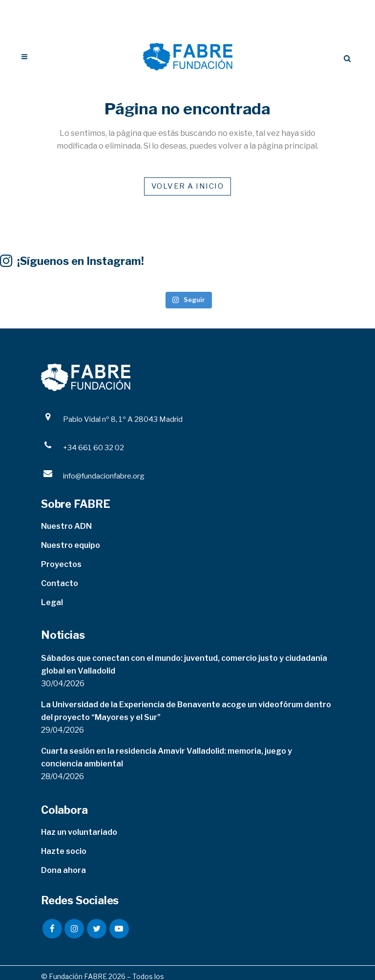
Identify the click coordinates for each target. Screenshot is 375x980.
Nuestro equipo (71, 545)
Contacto (60, 583)
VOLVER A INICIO (188, 186)
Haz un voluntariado (79, 832)
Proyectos (61, 564)
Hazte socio (64, 851)
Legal (52, 602)
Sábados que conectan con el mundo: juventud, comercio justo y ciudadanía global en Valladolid (184, 664)
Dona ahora (63, 870)
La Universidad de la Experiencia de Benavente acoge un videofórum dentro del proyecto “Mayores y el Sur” (186, 711)
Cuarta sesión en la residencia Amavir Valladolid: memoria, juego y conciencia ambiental (167, 757)
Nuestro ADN (66, 526)
